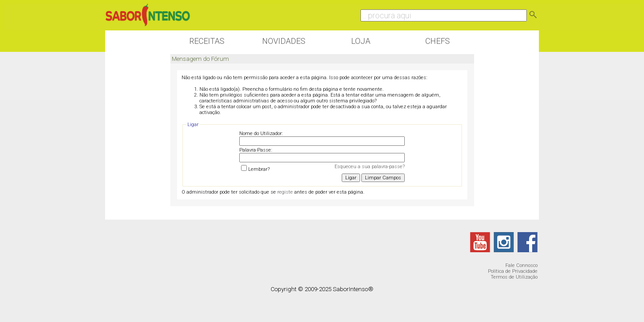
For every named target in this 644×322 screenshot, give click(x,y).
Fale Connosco (521, 265)
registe (285, 192)
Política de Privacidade (513, 271)
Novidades (284, 41)
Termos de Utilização (514, 277)
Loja (361, 41)
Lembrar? (255, 169)
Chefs (438, 41)
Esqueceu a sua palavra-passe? (370, 167)
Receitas (207, 41)
